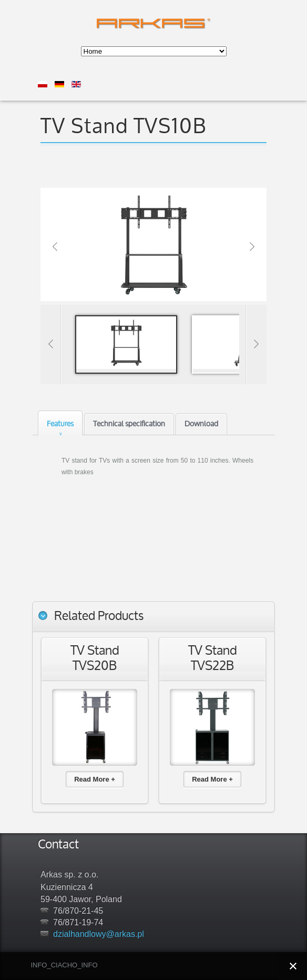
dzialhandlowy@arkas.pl (99, 934)
